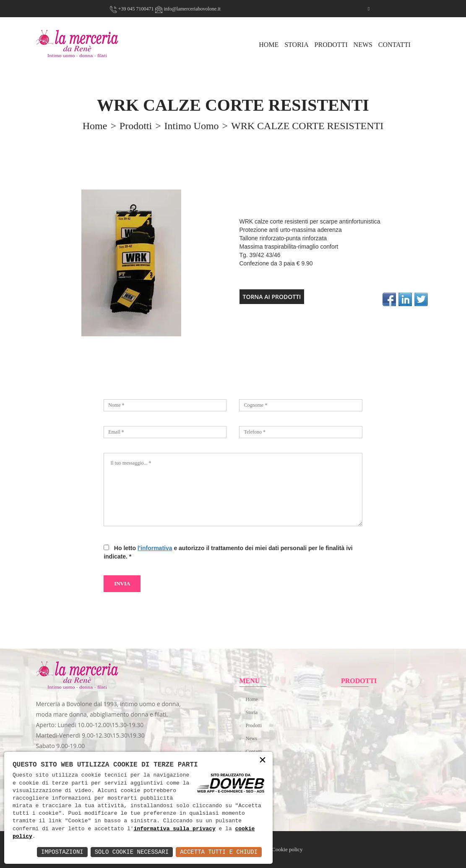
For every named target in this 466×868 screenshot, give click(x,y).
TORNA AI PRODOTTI (272, 297)
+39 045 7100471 (132, 9)
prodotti (136, 126)
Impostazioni (62, 852)
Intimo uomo (192, 126)
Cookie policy (287, 849)
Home (252, 699)
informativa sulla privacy (175, 829)
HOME (269, 45)
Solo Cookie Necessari (132, 852)
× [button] (263, 760)
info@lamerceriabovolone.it (188, 9)
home (95, 126)
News (363, 45)
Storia (297, 45)
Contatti (394, 45)
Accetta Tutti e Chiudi (219, 852)
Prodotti (331, 45)
